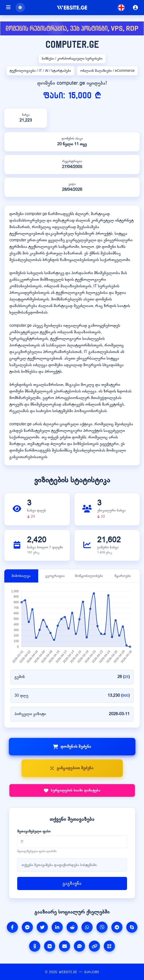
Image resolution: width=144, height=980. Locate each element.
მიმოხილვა (21, 576)
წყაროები (123, 576)
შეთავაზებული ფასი (34, 831)
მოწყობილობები (89, 576)
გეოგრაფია (55, 576)
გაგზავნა (72, 883)
